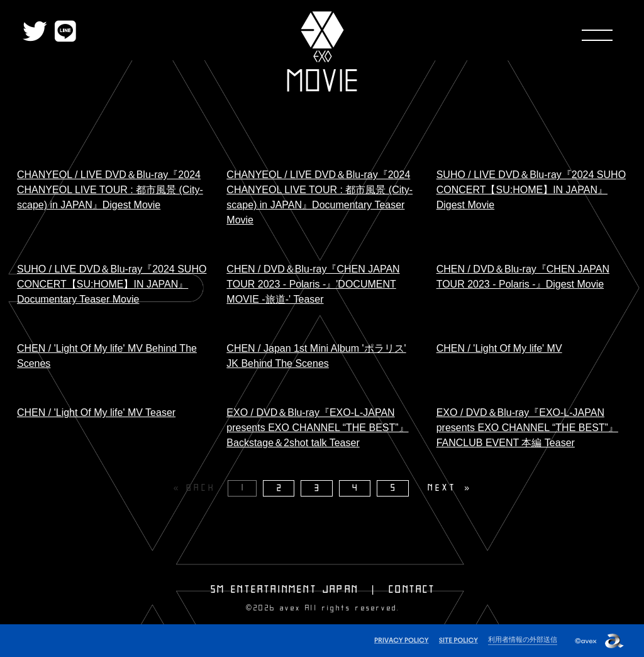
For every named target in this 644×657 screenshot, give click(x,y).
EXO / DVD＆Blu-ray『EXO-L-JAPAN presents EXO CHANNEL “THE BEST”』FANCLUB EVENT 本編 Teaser (527, 428)
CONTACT (412, 590)
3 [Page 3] (318, 488)
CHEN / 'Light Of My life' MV (499, 348)
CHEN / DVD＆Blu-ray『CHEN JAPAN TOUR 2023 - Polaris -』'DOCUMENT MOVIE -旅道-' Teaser (313, 284)
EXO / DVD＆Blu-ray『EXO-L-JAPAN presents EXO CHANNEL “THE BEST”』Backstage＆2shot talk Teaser (317, 428)
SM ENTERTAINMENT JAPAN (285, 590)
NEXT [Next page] (442, 488)
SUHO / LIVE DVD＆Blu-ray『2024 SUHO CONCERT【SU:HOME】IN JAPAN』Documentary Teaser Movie (112, 284)
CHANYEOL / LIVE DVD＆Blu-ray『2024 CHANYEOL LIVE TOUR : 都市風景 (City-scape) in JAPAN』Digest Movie (110, 190)
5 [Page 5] (394, 488)
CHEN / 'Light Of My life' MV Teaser (96, 413)
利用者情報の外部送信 (523, 639)
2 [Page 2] (280, 488)
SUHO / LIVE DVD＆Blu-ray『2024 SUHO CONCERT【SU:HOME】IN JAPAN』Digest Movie (531, 190)
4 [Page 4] (356, 488)
